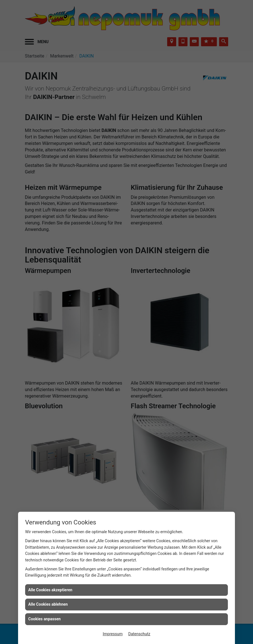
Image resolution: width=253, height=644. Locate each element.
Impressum (113, 634)
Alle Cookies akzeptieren (50, 590)
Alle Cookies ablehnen (48, 604)
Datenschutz (139, 634)
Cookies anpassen (44, 619)
